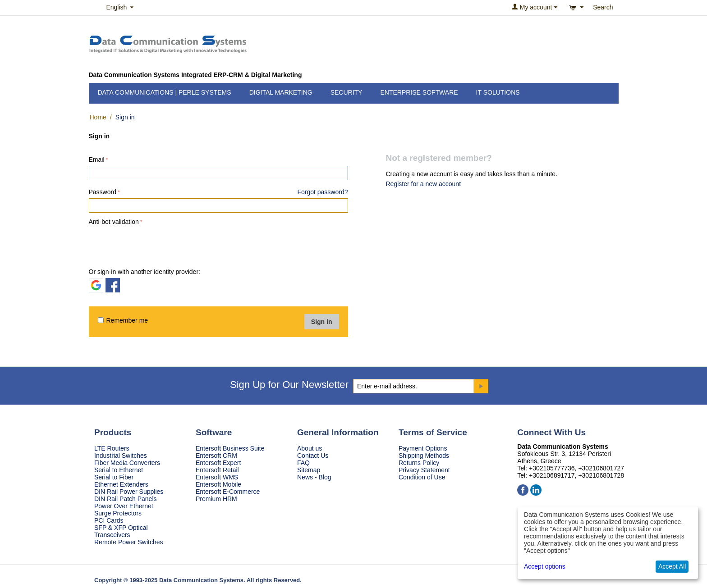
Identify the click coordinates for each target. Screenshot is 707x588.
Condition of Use (422, 477)
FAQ (303, 463)
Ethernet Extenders (121, 484)
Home (98, 117)
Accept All (672, 566)
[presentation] (157, 245)
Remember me (123, 320)
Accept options (545, 566)
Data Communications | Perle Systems (165, 92)
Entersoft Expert (218, 463)
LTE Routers (112, 448)
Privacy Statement (424, 470)
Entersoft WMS (217, 477)
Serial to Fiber (114, 477)
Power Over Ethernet (124, 506)
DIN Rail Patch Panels (126, 499)
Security (347, 92)
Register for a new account (424, 184)
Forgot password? (322, 192)
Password (103, 192)
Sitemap (309, 470)
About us (310, 448)
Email (97, 160)
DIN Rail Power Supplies (129, 492)
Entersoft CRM (216, 456)
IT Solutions (498, 92)
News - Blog (314, 477)
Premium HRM (216, 499)
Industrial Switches (121, 456)
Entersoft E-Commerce (228, 492)
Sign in (322, 322)
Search (603, 7)
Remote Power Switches (129, 542)
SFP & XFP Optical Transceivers (121, 531)
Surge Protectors (118, 513)
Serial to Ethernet (119, 470)
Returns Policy (419, 463)
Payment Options (423, 448)
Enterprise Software (419, 92)
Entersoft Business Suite (230, 448)
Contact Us (313, 456)
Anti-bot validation (114, 222)
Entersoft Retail (217, 470)
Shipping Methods (424, 456)
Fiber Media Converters (127, 463)
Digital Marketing (281, 92)
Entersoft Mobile (218, 484)
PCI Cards (109, 520)
